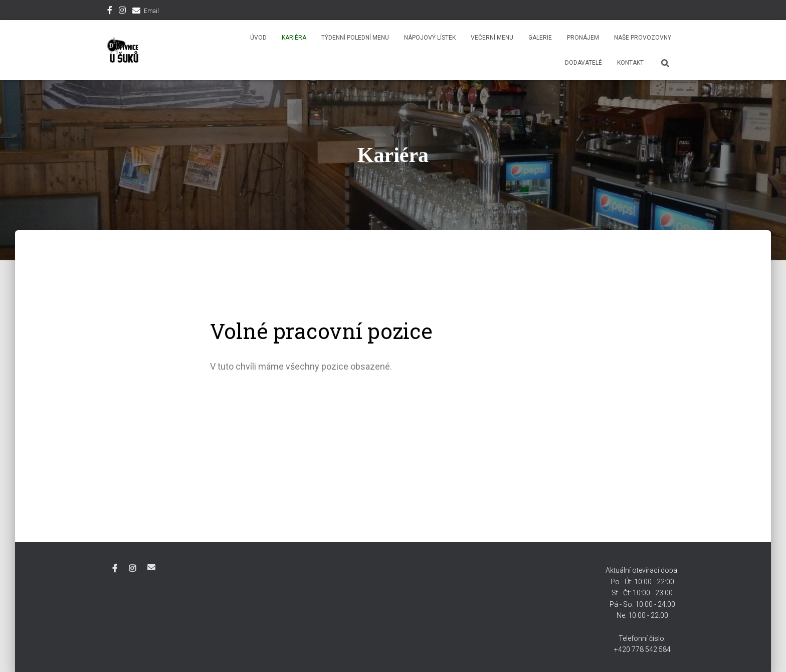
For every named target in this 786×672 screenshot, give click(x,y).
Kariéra (294, 38)
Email (151, 11)
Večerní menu (492, 38)
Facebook (110, 12)
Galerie (540, 38)
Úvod (258, 38)
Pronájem (583, 38)
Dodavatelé (583, 63)
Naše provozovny (643, 38)
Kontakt (630, 63)
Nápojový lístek (430, 38)
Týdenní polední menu (355, 38)
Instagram (122, 12)
